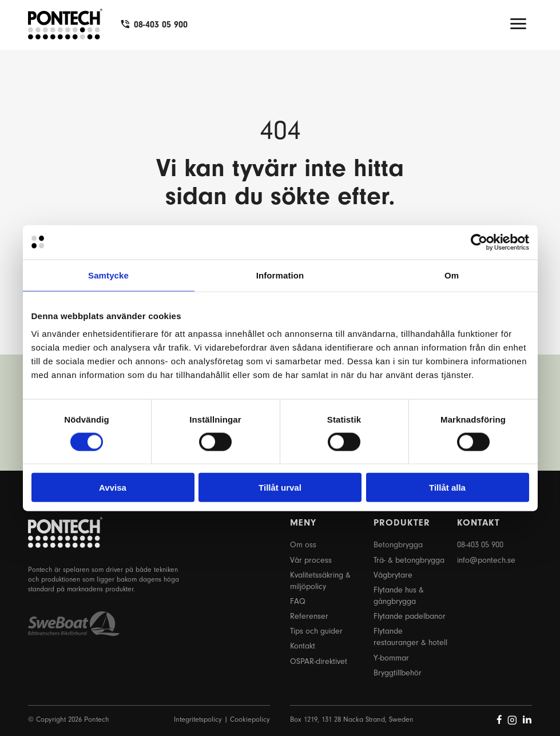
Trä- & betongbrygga (409, 560)
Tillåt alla (447, 488)
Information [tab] (280, 275)
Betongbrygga (398, 545)
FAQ (298, 601)
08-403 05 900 (161, 25)
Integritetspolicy (198, 719)
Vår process (311, 560)
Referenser (309, 616)
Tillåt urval (280, 488)
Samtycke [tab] (108, 275)
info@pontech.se (486, 560)
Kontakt (303, 646)
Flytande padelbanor (410, 616)
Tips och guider (316, 631)
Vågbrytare (393, 575)
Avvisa (113, 488)
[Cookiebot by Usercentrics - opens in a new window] (479, 242)
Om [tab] (452, 275)
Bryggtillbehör (398, 673)
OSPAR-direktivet (319, 661)
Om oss (303, 545)
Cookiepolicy (250, 719)
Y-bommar (391, 658)
